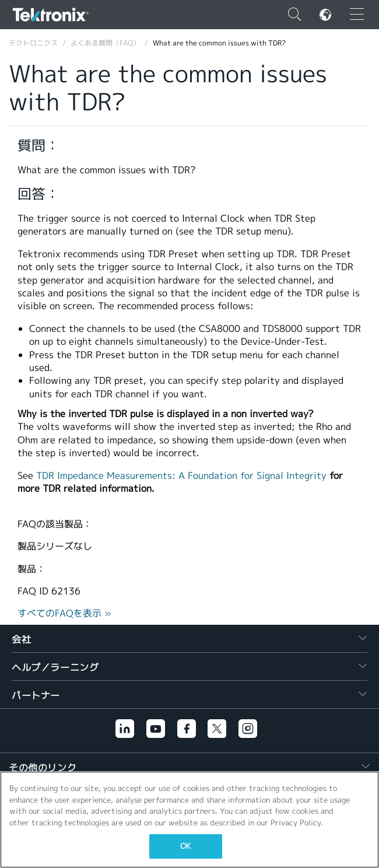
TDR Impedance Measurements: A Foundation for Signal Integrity (181, 476)
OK (185, 846)
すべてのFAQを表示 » (64, 613)
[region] (189, 820)
